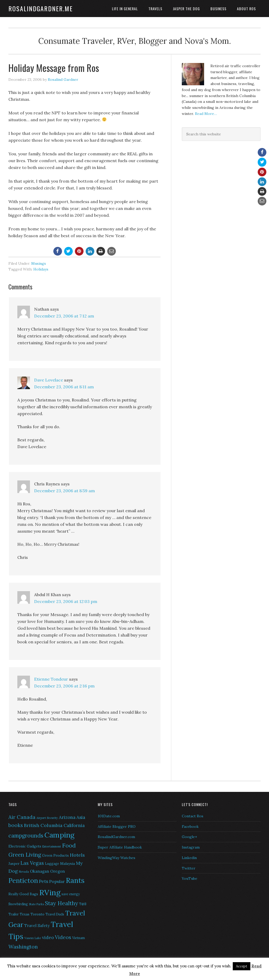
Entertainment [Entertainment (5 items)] (52, 846)
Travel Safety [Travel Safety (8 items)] (37, 926)
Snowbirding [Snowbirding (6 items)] (18, 904)
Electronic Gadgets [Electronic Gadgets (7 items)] (25, 846)
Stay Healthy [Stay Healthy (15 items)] (61, 903)
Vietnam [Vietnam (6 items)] (79, 938)
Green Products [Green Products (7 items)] (55, 855)
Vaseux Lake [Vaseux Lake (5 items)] (33, 938)
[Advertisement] (215, 184)
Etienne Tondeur (51, 679)
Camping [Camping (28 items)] (59, 835)
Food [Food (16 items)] (69, 845)
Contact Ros (193, 816)
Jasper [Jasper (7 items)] (14, 864)
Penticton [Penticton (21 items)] (23, 881)
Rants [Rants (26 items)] (75, 880)
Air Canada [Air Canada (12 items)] (22, 817)
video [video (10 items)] (48, 937)
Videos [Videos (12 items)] (63, 937)
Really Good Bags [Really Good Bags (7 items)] (23, 894)
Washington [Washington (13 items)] (23, 947)
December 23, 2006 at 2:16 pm (64, 686)
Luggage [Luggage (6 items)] (52, 864)
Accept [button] (242, 966)
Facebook (190, 827)
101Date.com (109, 816)
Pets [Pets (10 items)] (43, 881)
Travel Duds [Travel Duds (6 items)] (55, 914)
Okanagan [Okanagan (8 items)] (40, 871)
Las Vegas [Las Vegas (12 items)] (32, 863)
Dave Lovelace (49, 380)
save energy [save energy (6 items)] (71, 894)
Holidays (41, 269)
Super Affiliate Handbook (120, 847)
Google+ (189, 837)
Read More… (206, 114)
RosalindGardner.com (116, 837)
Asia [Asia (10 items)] (81, 817)
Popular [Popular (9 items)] (57, 881)
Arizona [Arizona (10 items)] (67, 817)
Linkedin (189, 858)
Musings (39, 263)
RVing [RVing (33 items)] (50, 892)
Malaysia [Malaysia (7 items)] (68, 864)
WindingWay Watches (117, 858)
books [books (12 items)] (16, 825)
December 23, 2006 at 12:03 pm (66, 601)
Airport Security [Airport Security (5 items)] (47, 818)
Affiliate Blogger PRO (117, 827)
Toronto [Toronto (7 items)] (37, 914)
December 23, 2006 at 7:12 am (64, 316)
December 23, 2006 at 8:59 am (64, 491)
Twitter (189, 868)
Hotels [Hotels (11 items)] (77, 855)
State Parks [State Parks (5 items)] (36, 904)
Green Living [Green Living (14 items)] (25, 855)
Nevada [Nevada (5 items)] (24, 872)
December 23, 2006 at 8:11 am (64, 387)
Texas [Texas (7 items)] (25, 914)
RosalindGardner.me (41, 8)
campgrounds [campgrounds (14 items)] (26, 836)
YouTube (190, 878)
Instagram (191, 847)
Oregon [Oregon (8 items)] (58, 871)
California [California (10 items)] (74, 825)
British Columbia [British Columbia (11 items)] (43, 825)
